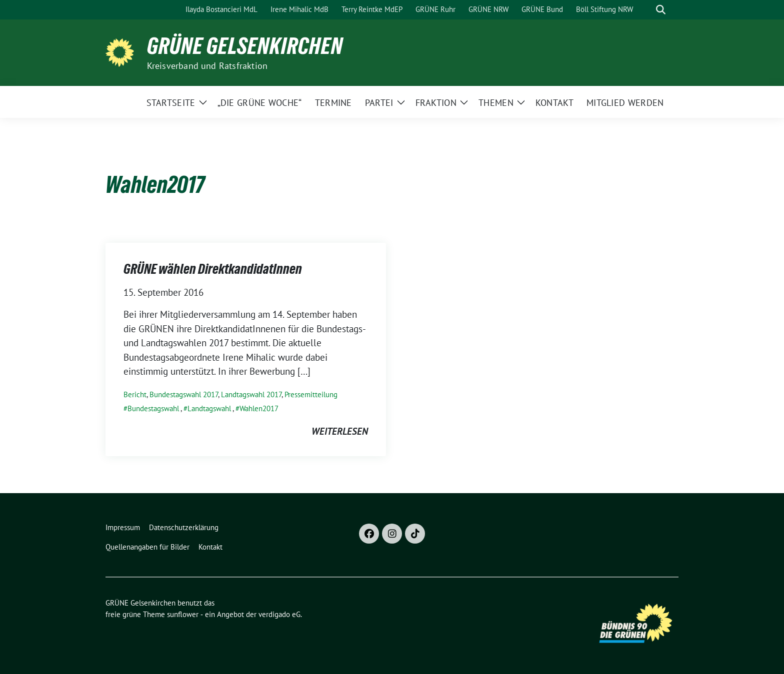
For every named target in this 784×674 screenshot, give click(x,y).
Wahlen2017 (259, 408)
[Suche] (646, 10)
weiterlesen (340, 431)
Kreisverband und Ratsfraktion (207, 66)
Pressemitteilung (311, 394)
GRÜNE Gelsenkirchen (245, 46)
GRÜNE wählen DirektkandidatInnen (213, 269)
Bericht (135, 394)
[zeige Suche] (661, 10)
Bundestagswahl (153, 408)
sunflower (183, 614)
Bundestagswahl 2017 (184, 394)
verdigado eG (279, 614)
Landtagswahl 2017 (251, 394)
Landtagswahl (209, 408)
